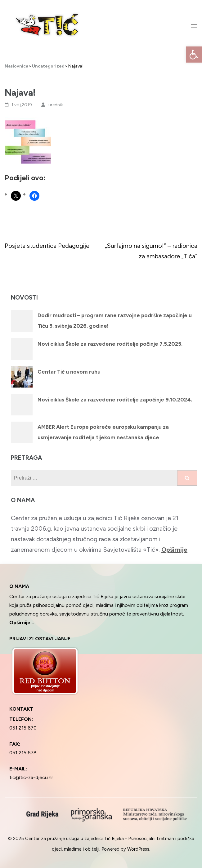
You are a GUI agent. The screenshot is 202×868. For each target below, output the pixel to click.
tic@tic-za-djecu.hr (31, 777)
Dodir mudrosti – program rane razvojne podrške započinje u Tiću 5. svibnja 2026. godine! (115, 321)
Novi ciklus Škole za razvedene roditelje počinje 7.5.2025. (110, 344)
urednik (56, 105)
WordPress (138, 849)
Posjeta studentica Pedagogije (47, 246)
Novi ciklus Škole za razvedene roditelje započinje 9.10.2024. (115, 400)
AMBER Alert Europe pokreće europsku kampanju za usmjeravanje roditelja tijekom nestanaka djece (103, 432)
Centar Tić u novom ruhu (69, 372)
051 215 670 (23, 728)
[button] (194, 55)
